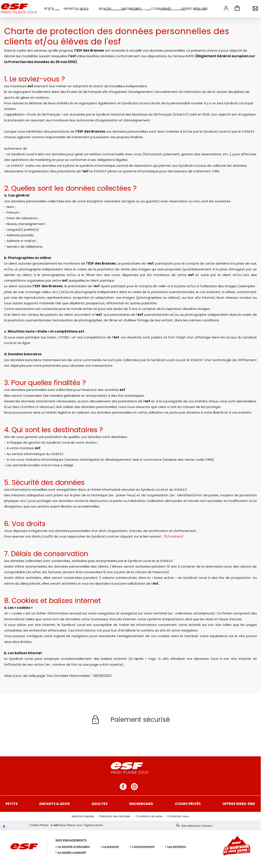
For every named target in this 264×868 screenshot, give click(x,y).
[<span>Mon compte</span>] (226, 8)
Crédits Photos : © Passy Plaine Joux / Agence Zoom (66, 825)
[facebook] (123, 787)
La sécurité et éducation (74, 847)
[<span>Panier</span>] (237, 9)
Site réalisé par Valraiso (197, 826)
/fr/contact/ (174, 536)
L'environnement (143, 847)
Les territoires (177, 847)
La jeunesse (111, 847)
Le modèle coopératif (72, 852)
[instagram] (134, 787)
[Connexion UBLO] (4, 826)
